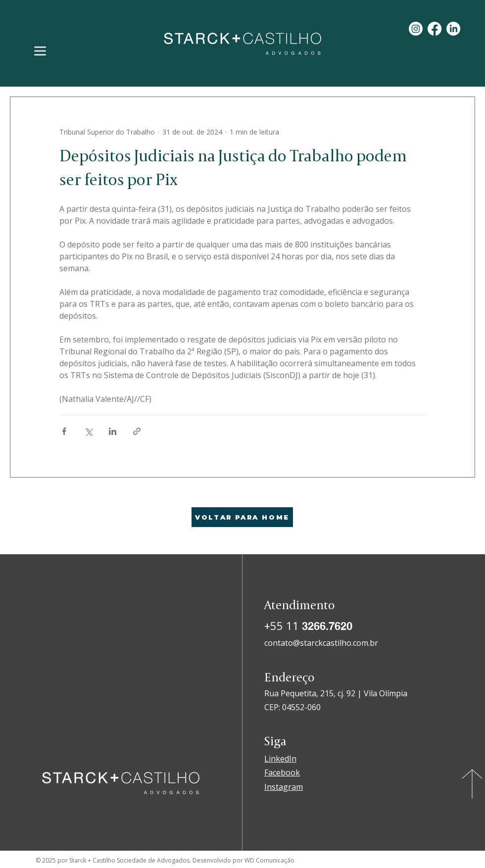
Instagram (284, 787)
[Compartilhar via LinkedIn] (113, 431)
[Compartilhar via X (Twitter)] (88, 431)
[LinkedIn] (453, 29)
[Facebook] (435, 29)
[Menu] (40, 51)
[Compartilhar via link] (137, 431)
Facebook (282, 772)
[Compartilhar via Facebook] (64, 431)
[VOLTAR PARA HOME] (242, 517)
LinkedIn (280, 759)
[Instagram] (416, 29)
